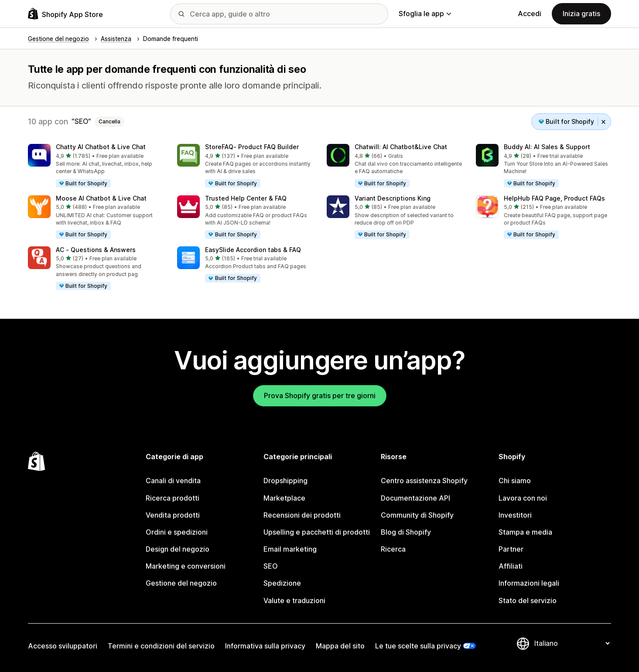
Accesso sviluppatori (63, 646)
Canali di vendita (173, 481)
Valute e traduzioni (294, 600)
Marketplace (284, 498)
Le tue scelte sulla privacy (418, 646)
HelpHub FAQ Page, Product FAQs (554, 198)
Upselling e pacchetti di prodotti (317, 532)
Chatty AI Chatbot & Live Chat (101, 147)
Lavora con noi (523, 498)
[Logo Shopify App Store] (65, 14)
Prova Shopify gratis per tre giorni (320, 396)
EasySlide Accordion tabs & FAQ (253, 250)
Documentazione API (415, 498)
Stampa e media (525, 532)
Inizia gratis (581, 14)
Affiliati (511, 566)
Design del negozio (178, 549)
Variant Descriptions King (393, 198)
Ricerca (393, 549)
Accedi (530, 14)
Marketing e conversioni (186, 566)
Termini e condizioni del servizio (161, 646)
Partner (511, 549)
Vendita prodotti (173, 515)
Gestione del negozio (181, 583)
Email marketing (290, 549)
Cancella (109, 121)
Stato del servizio (528, 600)
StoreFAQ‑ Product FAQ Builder (252, 147)
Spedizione (282, 583)
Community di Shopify (417, 515)
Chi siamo (515, 481)
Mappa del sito (340, 646)
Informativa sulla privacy (265, 646)
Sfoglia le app (425, 14)
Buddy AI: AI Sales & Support (547, 147)
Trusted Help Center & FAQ (246, 198)
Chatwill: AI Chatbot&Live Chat (401, 147)
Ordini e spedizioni (177, 532)
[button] (96, 166)
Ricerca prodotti (173, 498)
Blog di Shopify (406, 532)
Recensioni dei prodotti (302, 515)
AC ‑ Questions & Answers (96, 250)
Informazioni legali (529, 583)
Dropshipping (285, 481)
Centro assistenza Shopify (424, 481)
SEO (271, 566)
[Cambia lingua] (572, 643)
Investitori (515, 515)
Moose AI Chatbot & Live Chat (101, 198)
